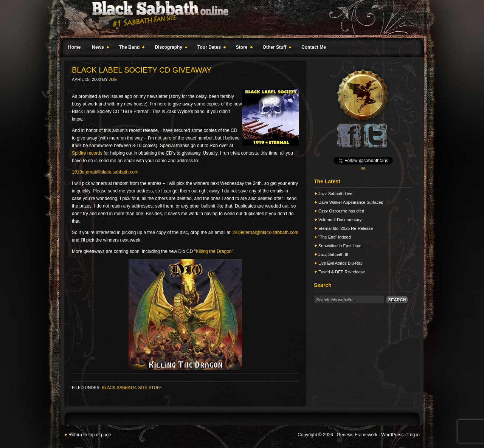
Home (74, 47)
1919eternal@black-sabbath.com (105, 172)
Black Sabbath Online (238, 19)
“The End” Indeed (335, 237)
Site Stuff (150, 388)
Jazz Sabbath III (333, 254)
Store (243, 48)
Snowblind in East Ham (340, 246)
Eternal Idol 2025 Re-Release (346, 228)
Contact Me (314, 47)
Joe (113, 79)
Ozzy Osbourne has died (341, 211)
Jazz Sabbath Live (335, 194)
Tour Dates (210, 48)
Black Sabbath (119, 388)
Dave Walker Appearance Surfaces (351, 202)
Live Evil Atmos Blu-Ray (341, 263)
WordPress (392, 435)
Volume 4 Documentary (340, 220)
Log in (413, 435)
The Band (130, 48)
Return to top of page (90, 435)
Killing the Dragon (214, 251)
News (99, 48)
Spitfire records (87, 153)
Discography (169, 48)
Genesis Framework (357, 435)
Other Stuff (276, 48)
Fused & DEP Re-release (342, 272)
